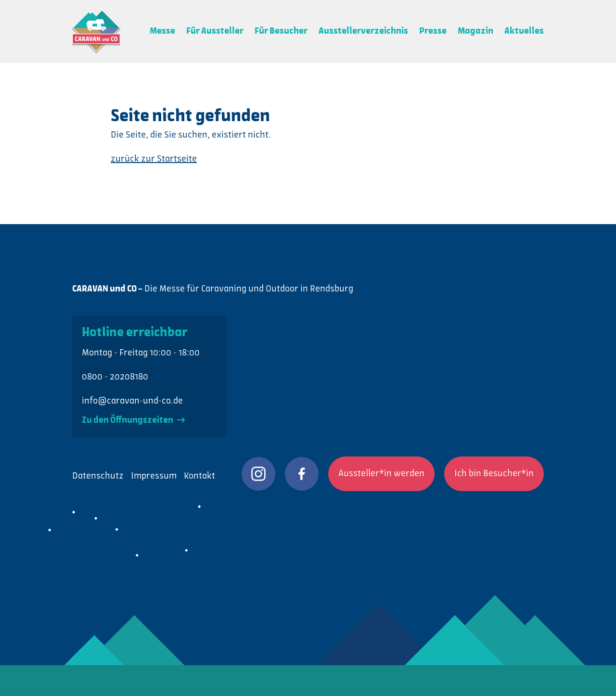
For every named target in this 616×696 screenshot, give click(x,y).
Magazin (475, 31)
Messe (162, 31)
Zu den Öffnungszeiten (133, 420)
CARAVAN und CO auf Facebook (302, 474)
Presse (433, 31)
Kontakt (199, 476)
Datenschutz (98, 476)
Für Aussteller (215, 31)
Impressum (154, 476)
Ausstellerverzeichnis (363, 31)
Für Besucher (281, 31)
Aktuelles (524, 31)
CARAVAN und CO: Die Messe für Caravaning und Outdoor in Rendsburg (96, 32)
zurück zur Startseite (154, 159)
